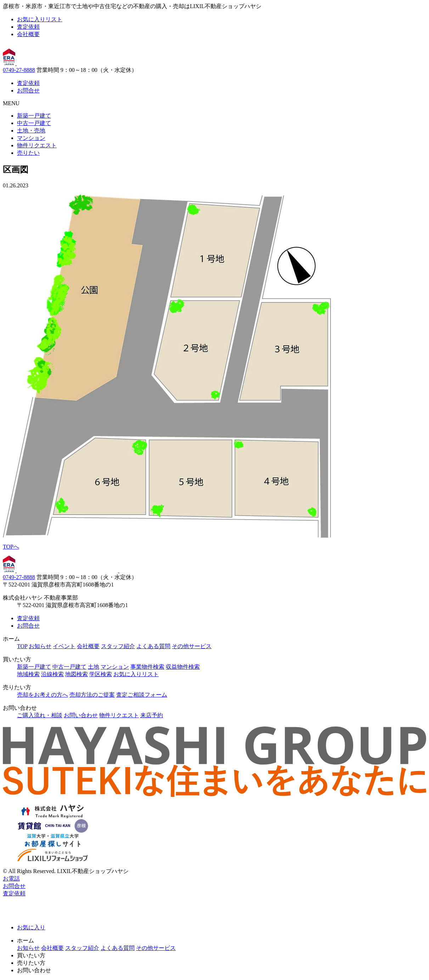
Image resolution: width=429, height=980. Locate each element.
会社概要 (28, 34)
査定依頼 (28, 27)
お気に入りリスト (40, 19)
